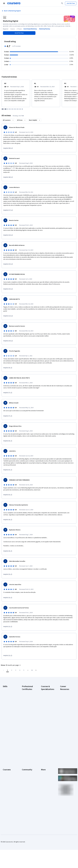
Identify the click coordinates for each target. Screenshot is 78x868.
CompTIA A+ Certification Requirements (64, 702)
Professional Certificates (7, 776)
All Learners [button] (7, 120)
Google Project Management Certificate (27, 714)
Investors (44, 760)
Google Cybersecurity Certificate (26, 697)
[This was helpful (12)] (8, 316)
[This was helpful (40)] (8, 177)
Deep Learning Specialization (45, 713)
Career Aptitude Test (67, 692)
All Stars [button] (20, 120)
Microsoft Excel (7, 711)
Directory (44, 781)
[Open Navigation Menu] (4, 3)
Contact (43, 775)
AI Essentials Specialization (45, 693)
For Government (8, 791)
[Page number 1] (8, 670)
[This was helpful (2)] (8, 627)
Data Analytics (7, 700)
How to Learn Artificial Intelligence (67, 725)
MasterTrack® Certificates (7, 781)
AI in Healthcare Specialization (46, 708)
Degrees (5, 785)
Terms (43, 763)
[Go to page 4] (20, 670)
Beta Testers (26, 763)
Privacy (43, 766)
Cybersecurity (7, 697)
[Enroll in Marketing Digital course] (19, 33)
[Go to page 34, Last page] (32, 670)
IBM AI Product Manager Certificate (28, 730)
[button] (11, 665)
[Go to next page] (36, 670)
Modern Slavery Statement (46, 788)
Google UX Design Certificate (27, 720)
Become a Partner (8, 797)
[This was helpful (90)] (8, 148)
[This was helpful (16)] (8, 235)
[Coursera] (14, 3)
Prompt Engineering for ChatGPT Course (47, 735)
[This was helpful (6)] (8, 441)
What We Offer (7, 760)
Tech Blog (25, 774)
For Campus (6, 794)
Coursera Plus (7, 772)
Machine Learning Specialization (46, 730)
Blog (23, 766)
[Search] (62, 3)
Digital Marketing (8, 703)
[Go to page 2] (12, 670)
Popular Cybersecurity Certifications (64, 736)
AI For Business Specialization (46, 698)
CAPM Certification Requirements (66, 696)
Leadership (6, 763)
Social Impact (7, 800)
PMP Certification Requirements (65, 730)
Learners (25, 757)
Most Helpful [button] (33, 120)
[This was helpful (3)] (8, 574)
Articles (43, 778)
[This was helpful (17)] (8, 210)
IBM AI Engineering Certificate (27, 725)
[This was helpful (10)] (8, 341)
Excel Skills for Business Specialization (45, 719)
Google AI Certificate (28, 692)
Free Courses (7, 803)
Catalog (5, 769)
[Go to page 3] (16, 670)
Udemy (5, 807)
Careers (5, 766)
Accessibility (45, 772)
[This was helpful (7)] (8, 393)
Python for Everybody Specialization (45, 741)
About (5, 757)
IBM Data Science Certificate (27, 735)
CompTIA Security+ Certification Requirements (66, 709)
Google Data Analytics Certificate (28, 703)
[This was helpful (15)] (8, 264)
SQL (4, 720)
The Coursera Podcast (26, 770)
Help (42, 769)
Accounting (6, 689)
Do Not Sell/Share (46, 792)
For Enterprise (7, 788)
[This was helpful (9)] (8, 368)
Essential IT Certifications (64, 715)
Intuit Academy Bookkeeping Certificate (26, 741)
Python (5, 717)
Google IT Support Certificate (28, 708)
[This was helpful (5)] (8, 470)
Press (43, 757)
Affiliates (44, 784)
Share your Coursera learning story (66, 742)
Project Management (9, 714)
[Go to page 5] (24, 670)
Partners (25, 760)
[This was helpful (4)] (8, 520)
